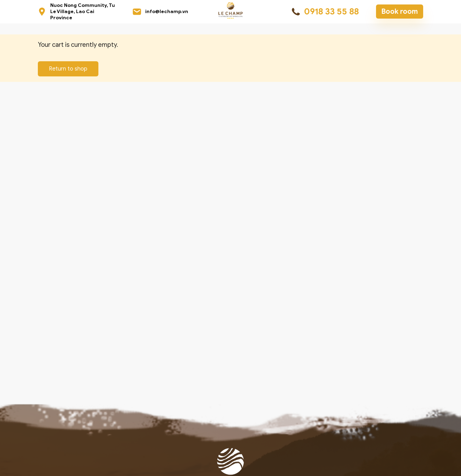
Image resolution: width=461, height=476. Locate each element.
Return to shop (68, 69)
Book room (400, 12)
